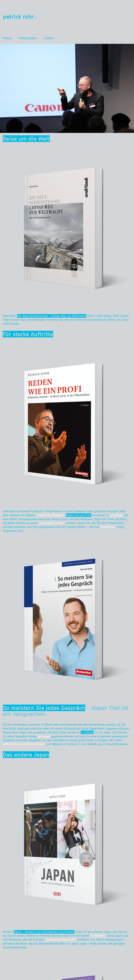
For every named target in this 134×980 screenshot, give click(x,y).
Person (7, 38)
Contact (49, 38)
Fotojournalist (28, 38)
